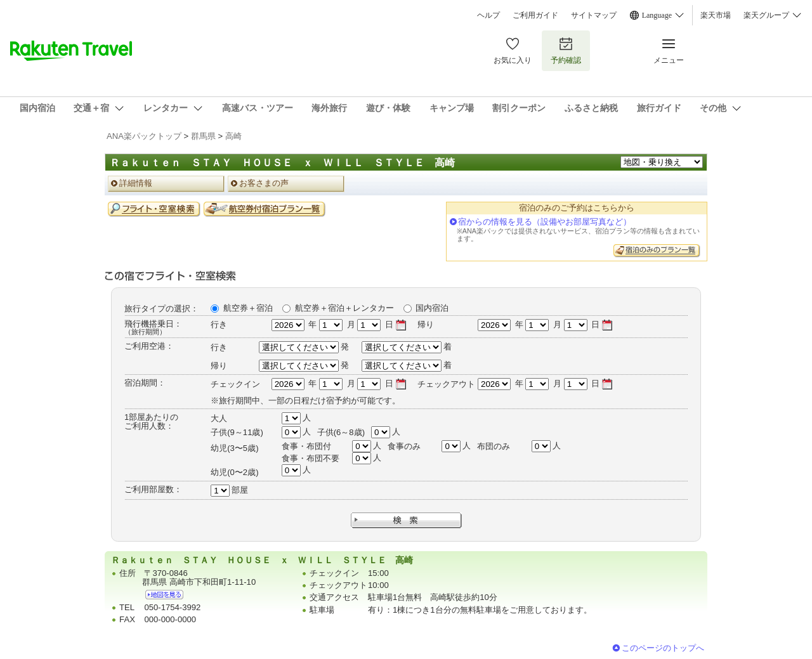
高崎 (233, 136)
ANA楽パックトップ (144, 136)
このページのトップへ (663, 648)
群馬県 (203, 136)
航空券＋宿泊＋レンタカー (344, 308)
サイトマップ (594, 15)
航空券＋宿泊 (248, 308)
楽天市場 (716, 15)
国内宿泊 (432, 308)
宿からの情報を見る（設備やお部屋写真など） (545, 222)
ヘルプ (488, 15)
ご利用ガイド (535, 15)
